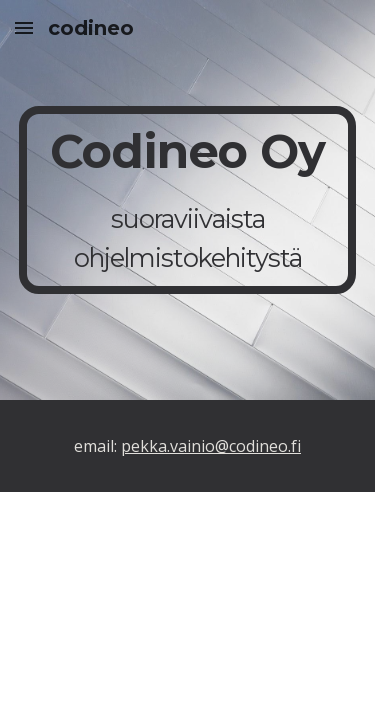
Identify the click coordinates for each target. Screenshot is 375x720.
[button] (24, 27)
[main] (188, 200)
